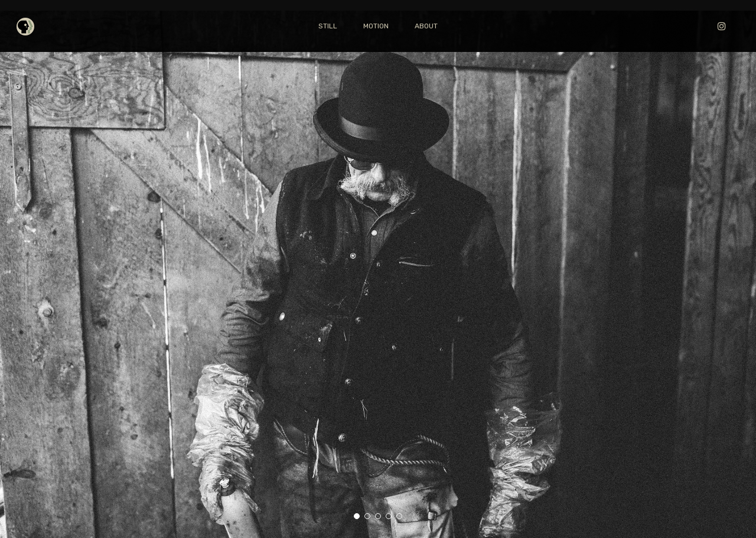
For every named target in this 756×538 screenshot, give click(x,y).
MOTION (376, 26)
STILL (328, 26)
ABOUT (426, 26)
